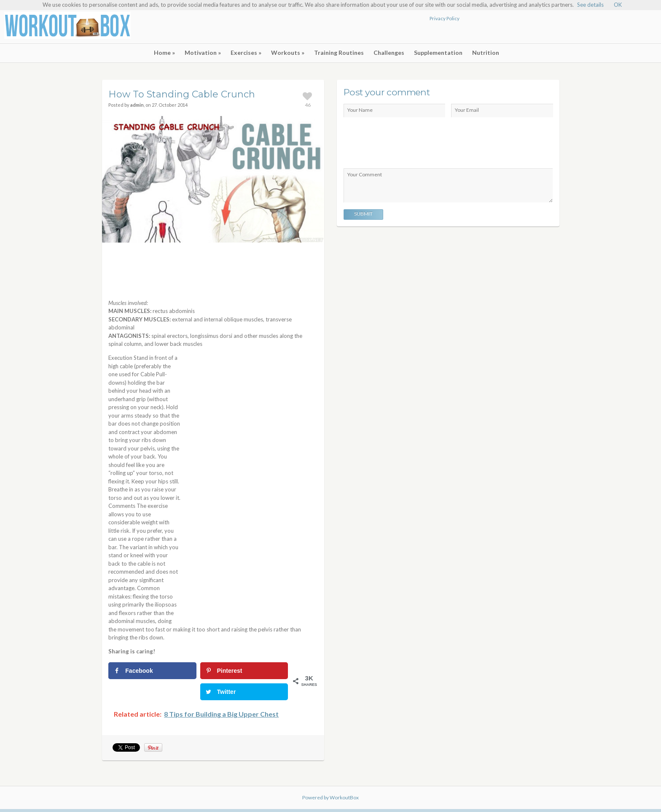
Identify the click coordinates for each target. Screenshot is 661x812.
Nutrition (486, 53)
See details (590, 5)
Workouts (288, 53)
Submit (363, 214)
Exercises (246, 53)
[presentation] (408, 143)
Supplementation (438, 53)
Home (164, 53)
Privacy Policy (445, 18)
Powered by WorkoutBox (330, 797)
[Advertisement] (558, 28)
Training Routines (339, 53)
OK (618, 5)
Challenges (389, 53)
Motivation (203, 53)
